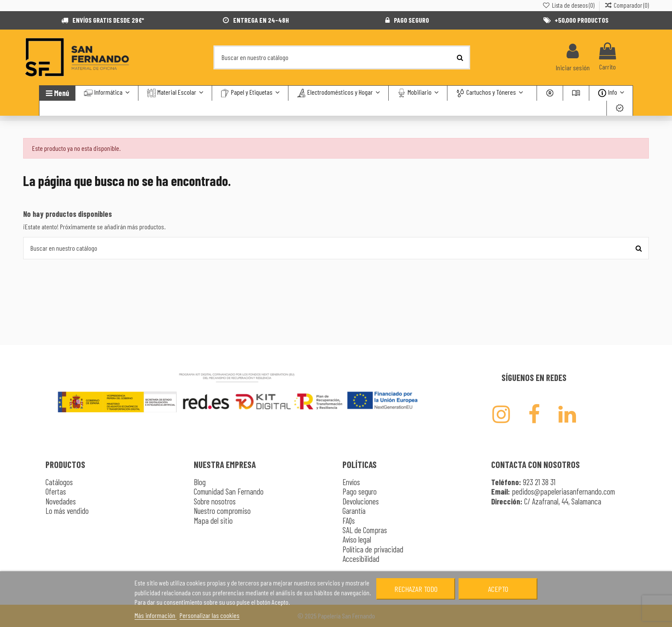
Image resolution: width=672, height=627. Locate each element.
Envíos (351, 482)
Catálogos (59, 482)
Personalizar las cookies (210, 615)
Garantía (354, 511)
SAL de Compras (365, 530)
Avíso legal (357, 539)
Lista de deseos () (569, 5)
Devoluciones (361, 501)
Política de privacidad (373, 549)
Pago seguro (360, 491)
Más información (156, 615)
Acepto (498, 589)
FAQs (349, 520)
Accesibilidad (361, 559)
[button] (489, 93)
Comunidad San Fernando (229, 491)
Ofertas (56, 491)
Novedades (61, 501)
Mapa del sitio (213, 520)
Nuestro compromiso (222, 511)
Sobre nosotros (215, 501)
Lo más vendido (67, 511)
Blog (200, 482)
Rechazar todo (416, 589)
